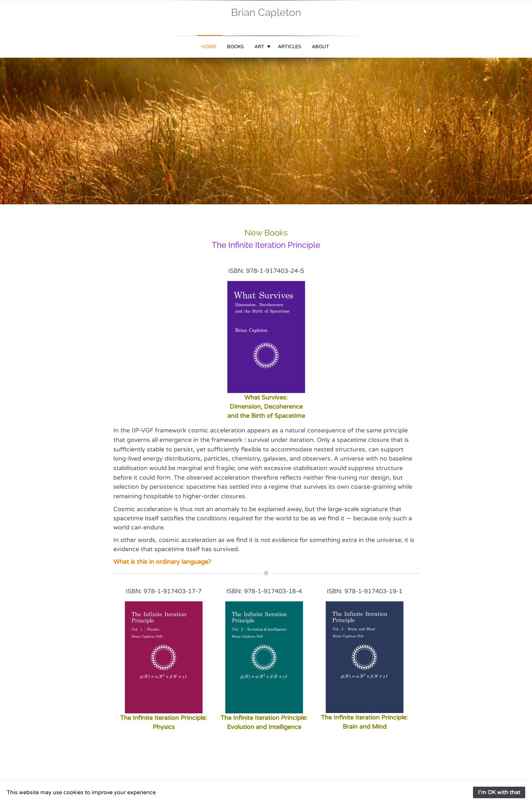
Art (259, 47)
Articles (290, 47)
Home (209, 47)
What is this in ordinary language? (162, 562)
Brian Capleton (266, 12)
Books (235, 47)
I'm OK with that (499, 792)
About (320, 47)
